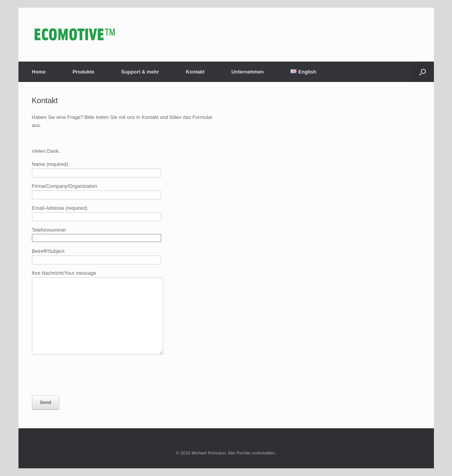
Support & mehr (140, 72)
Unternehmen (248, 72)
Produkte (83, 72)
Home (39, 72)
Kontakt (195, 72)
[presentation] (90, 375)
